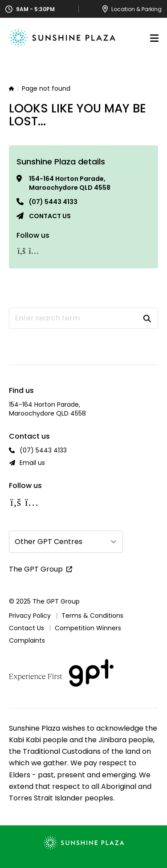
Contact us (50, 216)
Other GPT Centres (49, 542)
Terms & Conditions (92, 616)
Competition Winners (88, 628)
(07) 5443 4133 (53, 202)
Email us (32, 463)
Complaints (27, 640)
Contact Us (26, 628)
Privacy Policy (30, 616)
